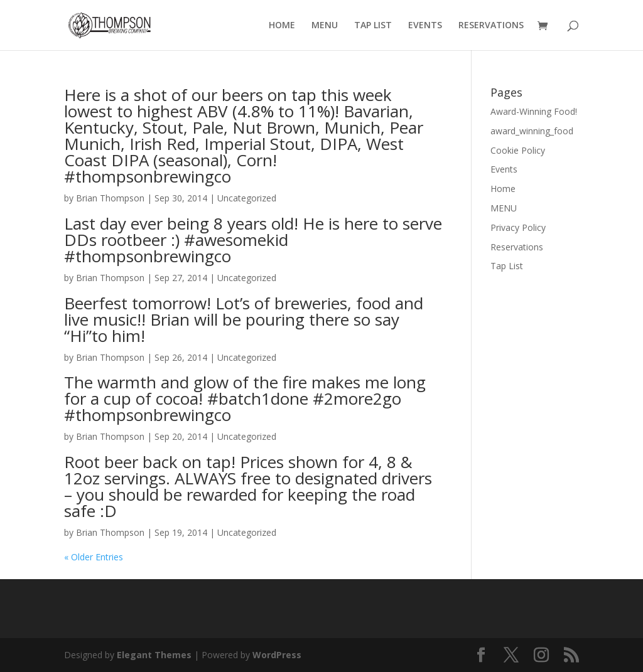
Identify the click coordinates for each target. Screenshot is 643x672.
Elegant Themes (154, 655)
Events (504, 169)
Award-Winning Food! (534, 111)
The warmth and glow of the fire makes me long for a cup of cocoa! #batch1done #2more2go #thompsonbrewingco (245, 398)
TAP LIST (373, 26)
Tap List (507, 266)
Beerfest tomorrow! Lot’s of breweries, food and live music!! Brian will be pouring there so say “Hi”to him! (244, 319)
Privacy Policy (518, 227)
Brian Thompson (110, 198)
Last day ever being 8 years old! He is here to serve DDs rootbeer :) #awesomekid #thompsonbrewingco (253, 240)
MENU (325, 26)
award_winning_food (532, 131)
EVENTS (425, 26)
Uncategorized (247, 198)
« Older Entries (94, 557)
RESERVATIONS (491, 26)
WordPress (277, 655)
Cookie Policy (518, 150)
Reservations (517, 247)
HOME (282, 26)
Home (503, 189)
